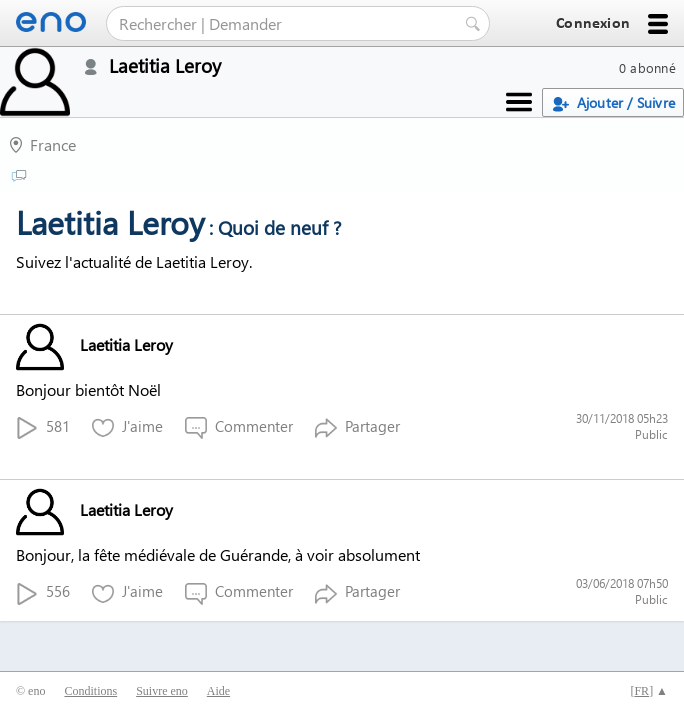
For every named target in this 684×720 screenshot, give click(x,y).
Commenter (239, 427)
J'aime (127, 427)
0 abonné (647, 67)
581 (43, 427)
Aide (218, 691)
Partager (357, 427)
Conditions (90, 691)
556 (43, 592)
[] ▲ (649, 691)
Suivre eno (162, 691)
